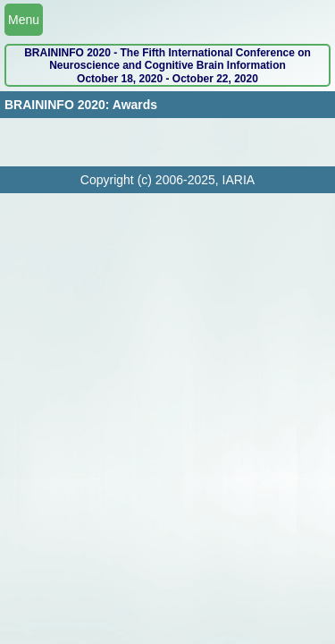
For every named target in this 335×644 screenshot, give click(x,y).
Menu (24, 20)
